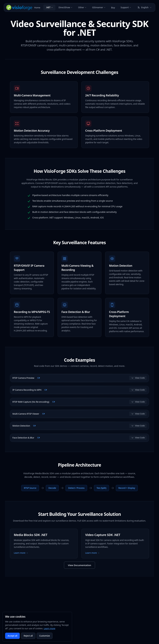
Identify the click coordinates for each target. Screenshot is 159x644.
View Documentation (79, 565)
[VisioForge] (19, 7)
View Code (138, 378)
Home (37, 8)
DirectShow (66, 7)
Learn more (49, 628)
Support (126, 7)
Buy (113, 8)
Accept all (12, 636)
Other (82, 7)
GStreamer (99, 7)
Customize (45, 636)
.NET (49, 7)
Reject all (28, 636)
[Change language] (144, 7)
